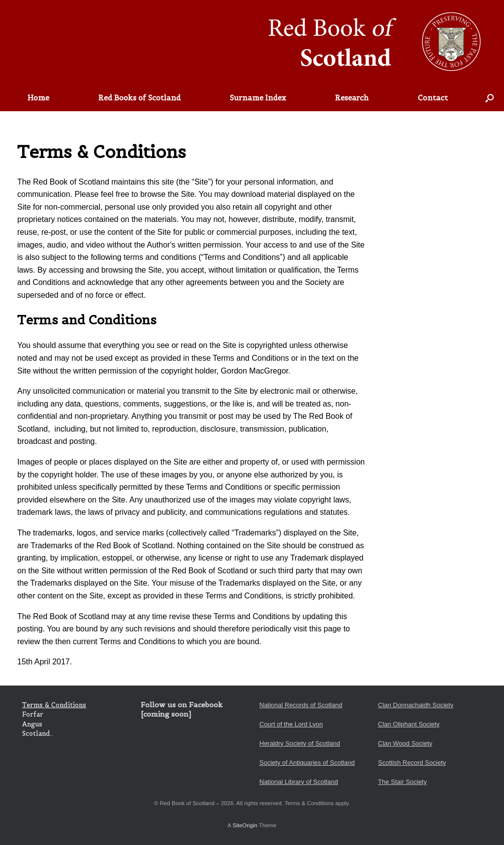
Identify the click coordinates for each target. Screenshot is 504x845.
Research (352, 98)
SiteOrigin (245, 825)
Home (38, 98)
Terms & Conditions (54, 705)
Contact (433, 98)
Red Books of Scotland (140, 98)
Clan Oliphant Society (409, 724)
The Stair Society (402, 782)
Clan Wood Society (405, 743)
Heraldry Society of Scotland (300, 743)
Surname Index (258, 98)
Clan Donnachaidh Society (416, 705)
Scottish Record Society (412, 763)
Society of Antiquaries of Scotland (307, 763)
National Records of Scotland (301, 705)
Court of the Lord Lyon (291, 724)
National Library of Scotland (299, 782)
